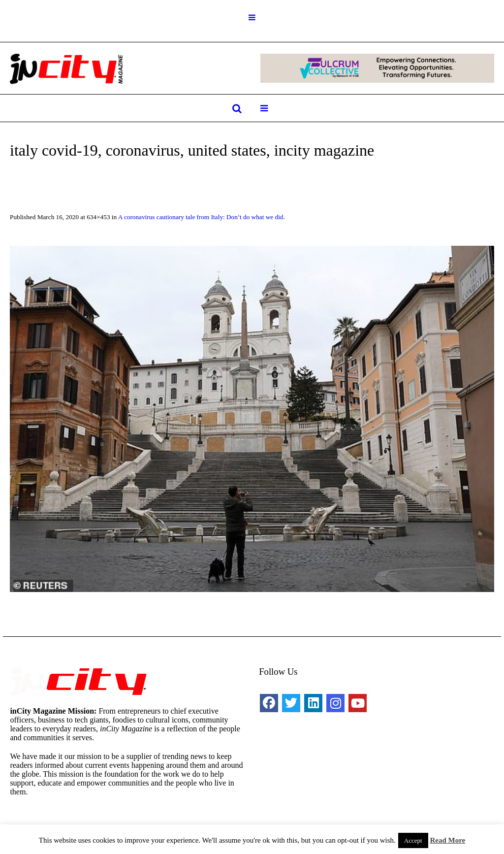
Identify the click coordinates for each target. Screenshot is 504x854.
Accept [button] (413, 840)
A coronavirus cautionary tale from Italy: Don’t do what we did (201, 217)
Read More (447, 840)
